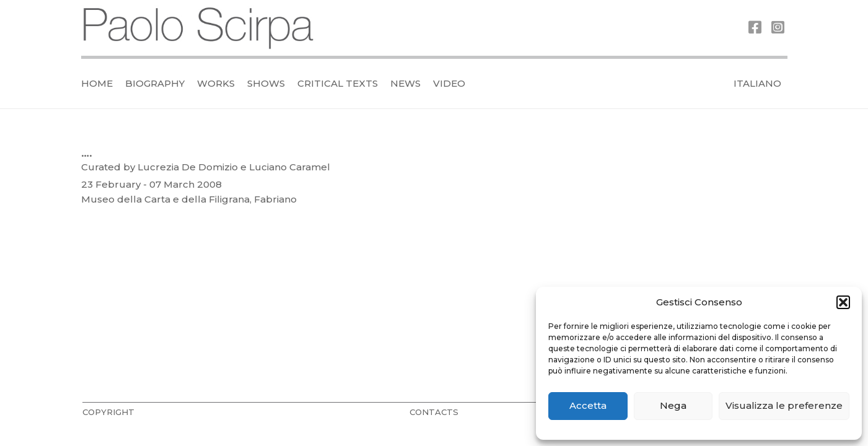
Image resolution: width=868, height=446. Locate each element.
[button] (843, 302)
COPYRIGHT (108, 412)
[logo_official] (199, 28)
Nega (673, 405)
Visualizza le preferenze (784, 405)
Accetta (588, 405)
